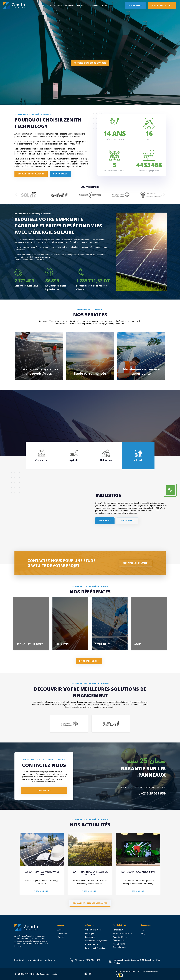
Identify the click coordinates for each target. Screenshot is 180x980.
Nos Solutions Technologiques (121, 945)
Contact (104, 5)
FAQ (142, 930)
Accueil (37, 5)
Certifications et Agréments (97, 941)
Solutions (58, 5)
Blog (143, 933)
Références (69, 5)
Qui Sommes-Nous (93, 930)
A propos (47, 5)
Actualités (81, 5)
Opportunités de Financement (120, 939)
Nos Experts (90, 933)
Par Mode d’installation (123, 933)
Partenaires (90, 937)
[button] (16, 195)
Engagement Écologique (96, 948)
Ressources (93, 5)
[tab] (42, 456)
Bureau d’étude (92, 944)
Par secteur (118, 930)
